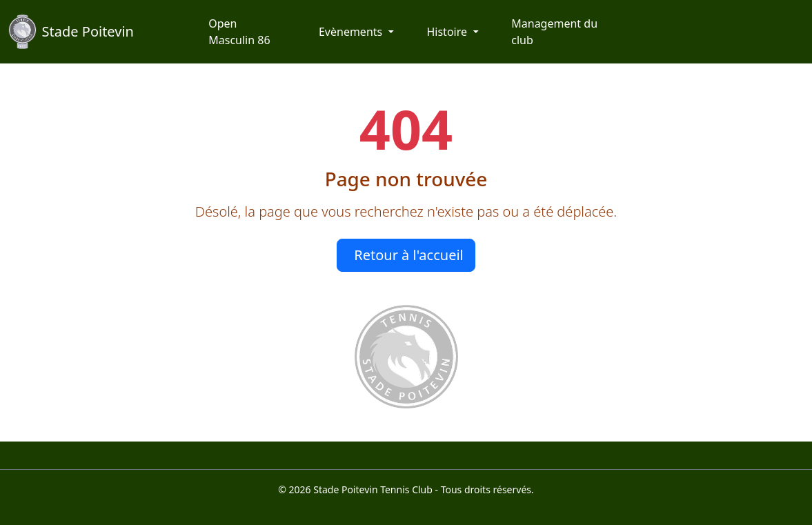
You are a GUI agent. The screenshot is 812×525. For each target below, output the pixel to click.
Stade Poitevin (71, 32)
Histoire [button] (448, 32)
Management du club (554, 32)
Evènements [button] (352, 32)
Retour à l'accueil (409, 255)
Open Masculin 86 (239, 32)
